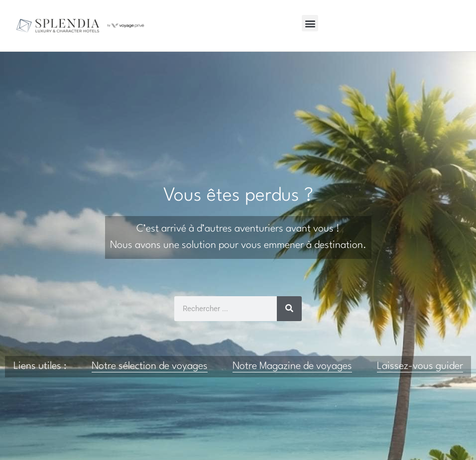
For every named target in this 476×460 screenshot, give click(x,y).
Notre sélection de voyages (150, 366)
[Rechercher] (289, 309)
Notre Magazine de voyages (292, 366)
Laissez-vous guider (420, 366)
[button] (310, 23)
